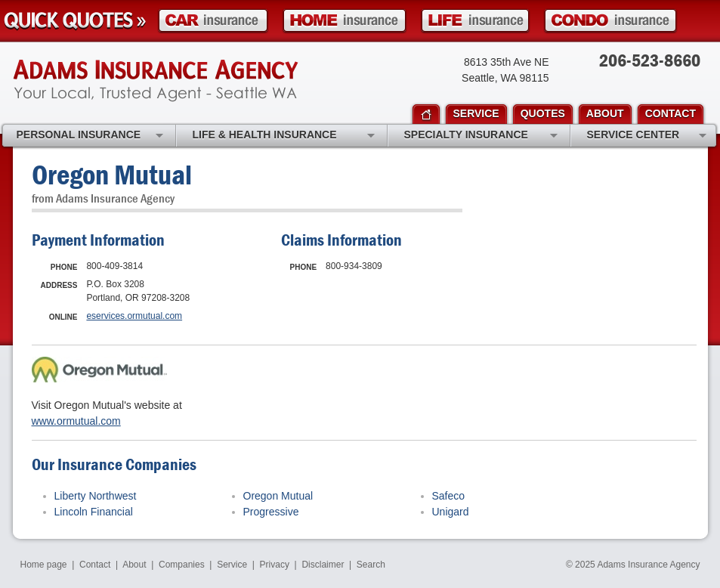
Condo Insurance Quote (610, 21)
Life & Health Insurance (284, 136)
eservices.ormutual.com (134, 316)
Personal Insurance (90, 136)
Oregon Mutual (278, 496)
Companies (182, 565)
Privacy (275, 565)
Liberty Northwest (96, 496)
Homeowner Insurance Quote (345, 21)
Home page (44, 565)
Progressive (271, 512)
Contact (95, 565)
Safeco (449, 496)
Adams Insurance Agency (156, 81)
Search (371, 565)
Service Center (647, 136)
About (134, 565)
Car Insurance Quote (213, 21)
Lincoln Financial (94, 512)
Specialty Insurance (481, 136)
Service (232, 565)
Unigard (451, 512)
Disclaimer (323, 565)
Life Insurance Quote (475, 21)
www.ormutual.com (76, 421)
